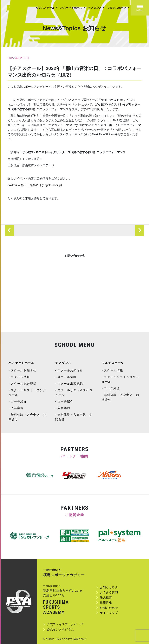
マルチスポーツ (117, 8)
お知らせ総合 (109, 587)
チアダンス (95, 8)
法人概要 (106, 597)
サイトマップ (109, 613)
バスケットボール (72, 8)
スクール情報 (20, 377)
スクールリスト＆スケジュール (74, 392)
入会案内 (17, 408)
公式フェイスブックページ (65, 624)
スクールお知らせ (24, 370)
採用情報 (106, 603)
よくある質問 (109, 592)
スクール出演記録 (70, 384)
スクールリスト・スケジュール (27, 392)
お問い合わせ (109, 608)
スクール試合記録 (24, 384)
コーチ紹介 (19, 401)
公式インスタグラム (61, 629)
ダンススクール (46, 8)
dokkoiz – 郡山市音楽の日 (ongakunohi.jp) (35, 185)
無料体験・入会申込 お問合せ (27, 417)
